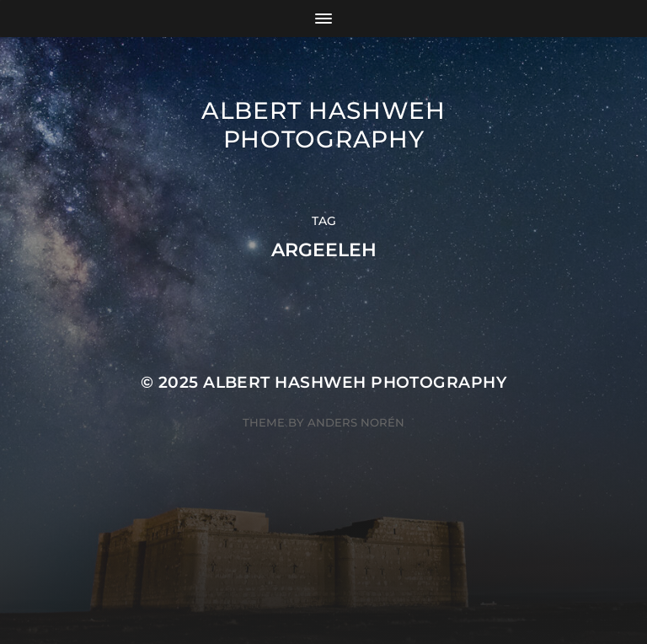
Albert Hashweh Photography (323, 125)
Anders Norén (356, 422)
